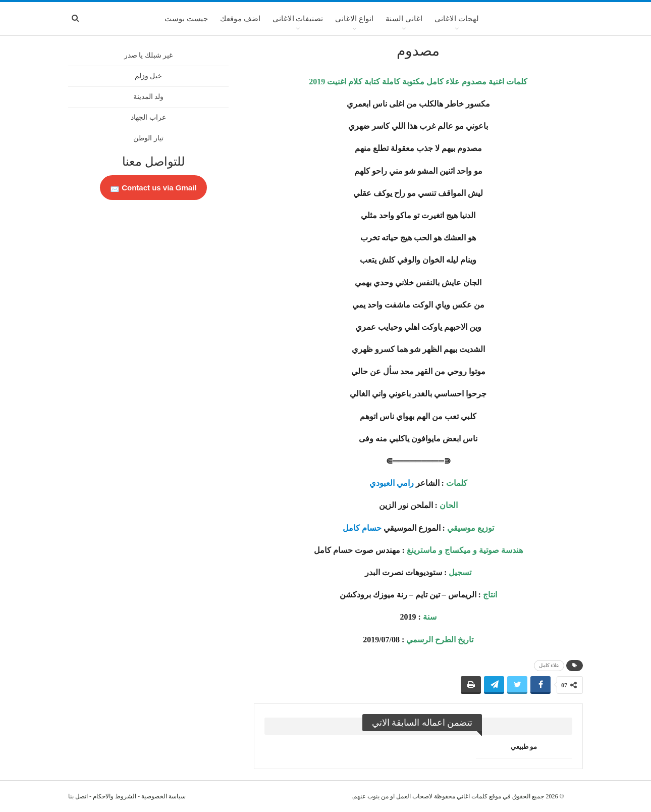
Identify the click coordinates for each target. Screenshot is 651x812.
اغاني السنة (404, 19)
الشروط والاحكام (115, 796)
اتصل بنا (78, 796)
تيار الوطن (148, 138)
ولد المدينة (149, 97)
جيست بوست (186, 19)
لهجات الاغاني (457, 19)
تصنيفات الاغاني (298, 19)
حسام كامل (362, 528)
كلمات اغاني (472, 796)
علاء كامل (549, 665)
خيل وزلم (149, 76)
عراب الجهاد (148, 117)
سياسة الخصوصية (164, 796)
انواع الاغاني (354, 19)
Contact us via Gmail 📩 (153, 188)
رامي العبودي (392, 483)
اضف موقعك (240, 19)
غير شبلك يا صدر (149, 55)
